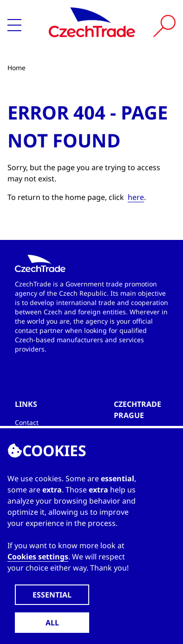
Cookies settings (38, 557)
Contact (27, 422)
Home (16, 68)
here (136, 197)
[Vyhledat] (164, 26)
